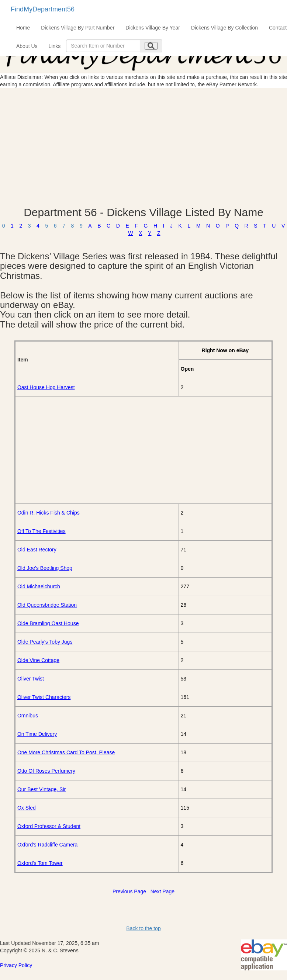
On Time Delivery (37, 734)
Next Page (162, 891)
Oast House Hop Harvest (46, 387)
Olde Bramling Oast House (48, 623)
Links (55, 46)
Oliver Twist (31, 679)
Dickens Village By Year (153, 28)
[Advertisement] (143, 147)
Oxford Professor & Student (49, 826)
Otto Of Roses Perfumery (46, 771)
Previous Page (129, 891)
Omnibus (28, 716)
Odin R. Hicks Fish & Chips (49, 513)
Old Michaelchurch (39, 586)
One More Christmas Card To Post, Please (66, 752)
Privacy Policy (16, 965)
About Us (27, 46)
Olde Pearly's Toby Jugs (45, 642)
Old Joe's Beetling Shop (45, 568)
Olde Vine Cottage (38, 660)
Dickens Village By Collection (224, 28)
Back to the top (143, 928)
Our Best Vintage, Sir (42, 789)
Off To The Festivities (42, 531)
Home (23, 28)
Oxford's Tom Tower (40, 863)
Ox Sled (27, 808)
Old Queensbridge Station (47, 605)
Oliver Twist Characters (44, 697)
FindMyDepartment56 (43, 9)
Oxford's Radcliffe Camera (47, 845)
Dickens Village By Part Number (78, 28)
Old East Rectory (37, 550)
